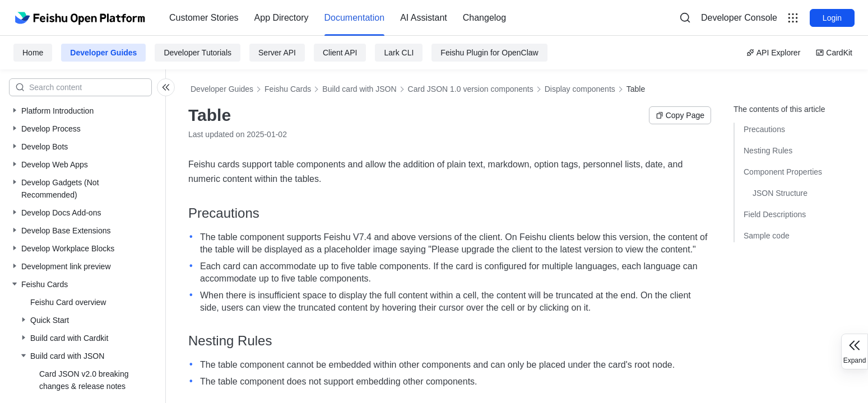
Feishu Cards (288, 89)
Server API (277, 53)
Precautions (764, 129)
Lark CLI (399, 53)
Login (832, 18)
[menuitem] (204, 18)
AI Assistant (424, 18)
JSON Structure (780, 193)
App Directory (282, 18)
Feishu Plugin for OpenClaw (489, 53)
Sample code (767, 236)
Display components (580, 89)
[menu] (338, 18)
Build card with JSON (359, 89)
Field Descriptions (775, 214)
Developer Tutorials (198, 53)
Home (33, 53)
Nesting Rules (768, 151)
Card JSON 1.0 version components (471, 89)
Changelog (484, 18)
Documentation (355, 18)
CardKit (834, 53)
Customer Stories (204, 18)
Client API (340, 53)
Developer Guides (103, 53)
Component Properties (783, 172)
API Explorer (774, 53)
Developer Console (739, 18)
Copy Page (680, 115)
